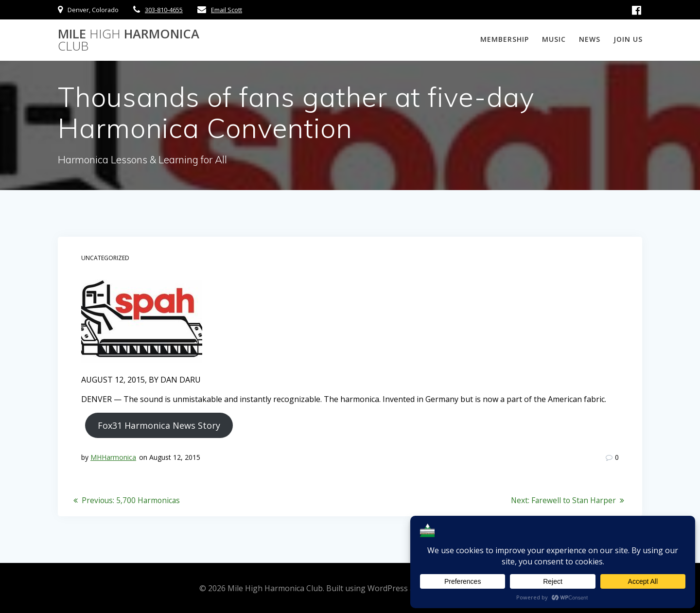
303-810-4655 (164, 10)
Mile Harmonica (129, 40)
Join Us (628, 39)
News (590, 39)
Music (554, 39)
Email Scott (227, 10)
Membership (505, 39)
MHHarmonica (113, 457)
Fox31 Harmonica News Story (159, 425)
